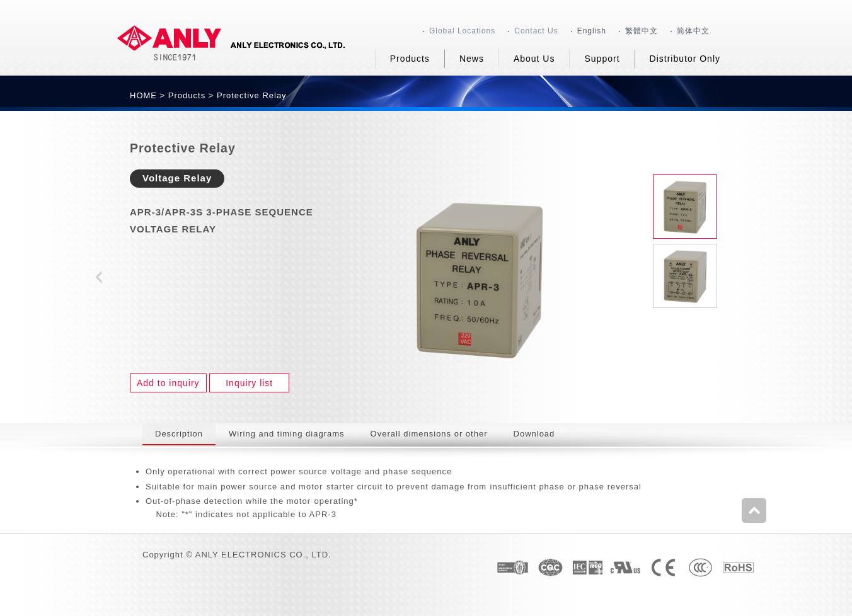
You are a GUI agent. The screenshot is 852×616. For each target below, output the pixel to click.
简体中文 (693, 31)
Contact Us (536, 31)
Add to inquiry (168, 383)
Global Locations (462, 31)
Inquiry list (249, 383)
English (592, 31)
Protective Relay (252, 95)
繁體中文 (642, 31)
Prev (98, 278)
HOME (143, 95)
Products (187, 95)
